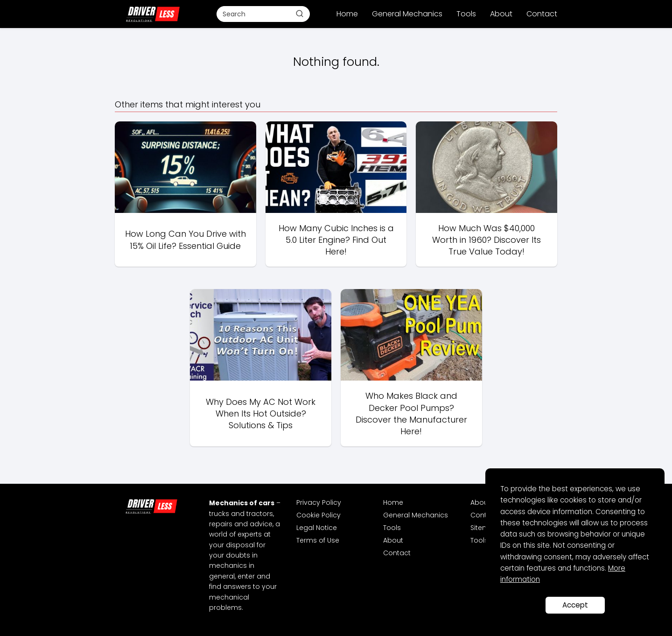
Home (347, 14)
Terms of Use (318, 540)
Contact (542, 14)
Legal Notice (317, 528)
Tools (466, 14)
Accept (575, 605)
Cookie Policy (318, 515)
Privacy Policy (319, 502)
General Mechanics (407, 14)
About (501, 14)
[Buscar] (300, 14)
